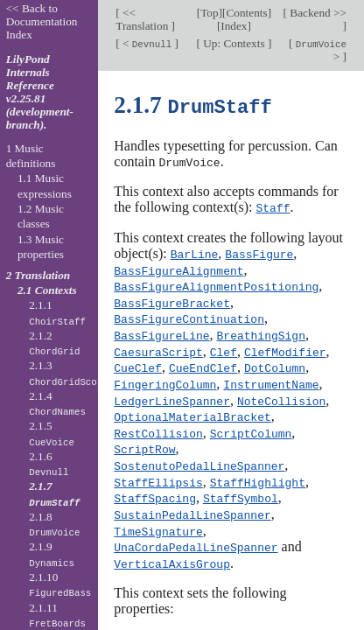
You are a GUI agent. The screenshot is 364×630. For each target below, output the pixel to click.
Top (209, 13)
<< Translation (143, 19)
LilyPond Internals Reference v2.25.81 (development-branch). (40, 92)
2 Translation (38, 275)
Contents (246, 13)
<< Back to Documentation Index (42, 21)
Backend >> (317, 13)
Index (234, 26)
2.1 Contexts (47, 290)
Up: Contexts (234, 43)
